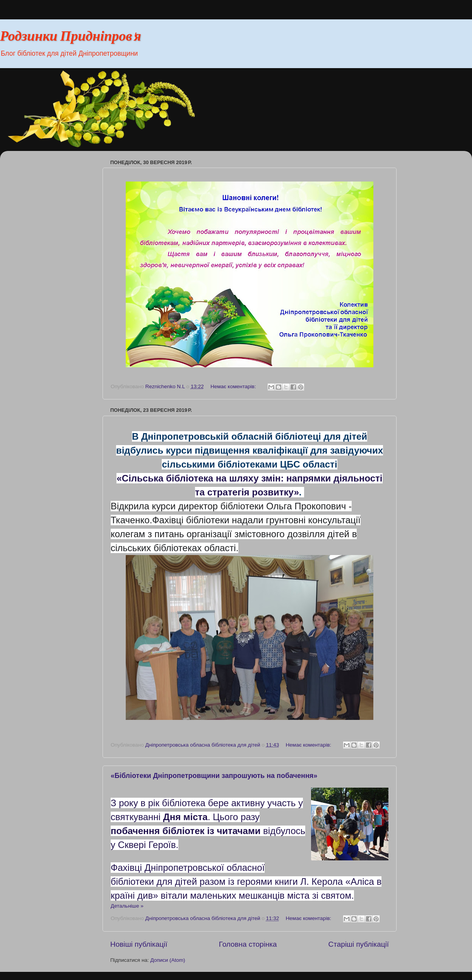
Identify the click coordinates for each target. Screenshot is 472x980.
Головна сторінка (248, 944)
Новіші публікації (139, 944)
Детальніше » (127, 906)
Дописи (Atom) (168, 960)
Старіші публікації (359, 944)
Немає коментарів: (234, 386)
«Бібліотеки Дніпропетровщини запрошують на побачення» (214, 776)
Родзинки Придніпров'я (71, 37)
